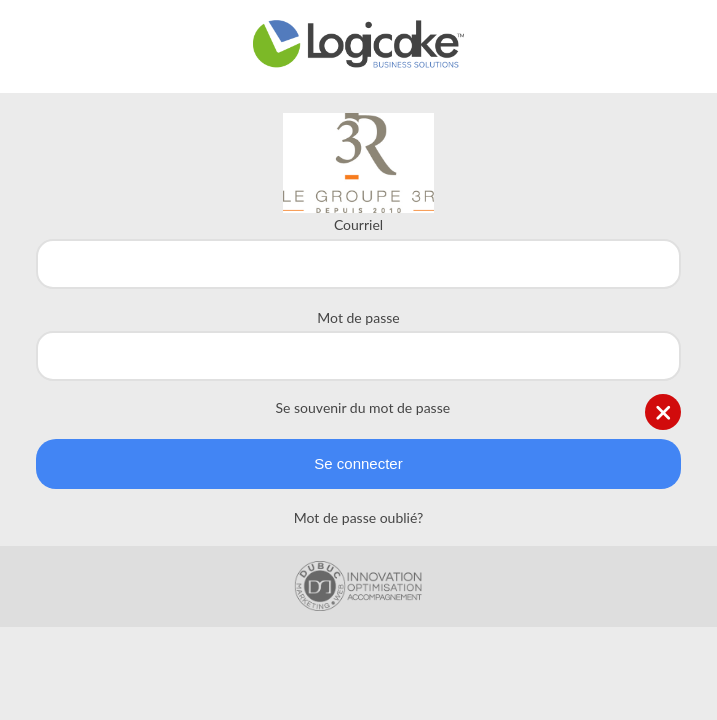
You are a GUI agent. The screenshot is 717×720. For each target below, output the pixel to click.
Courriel (358, 224)
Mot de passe (358, 317)
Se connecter (358, 463)
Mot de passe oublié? (358, 517)
